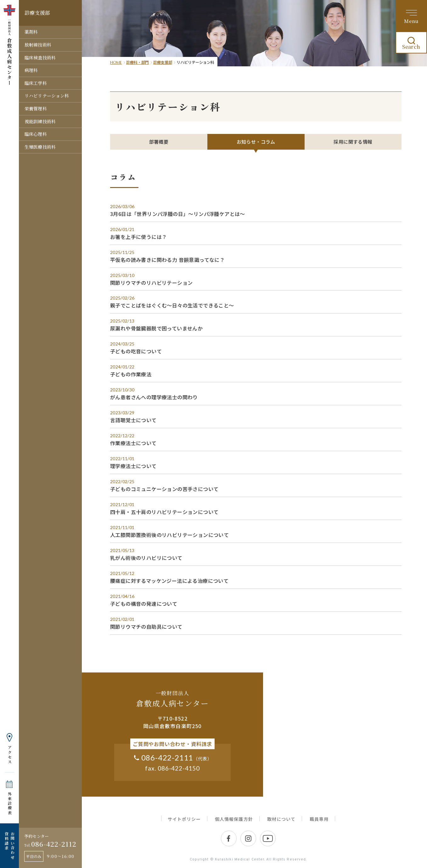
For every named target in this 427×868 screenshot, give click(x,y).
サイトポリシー (184, 819)
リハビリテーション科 (47, 96)
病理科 (31, 70)
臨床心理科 (36, 134)
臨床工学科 (36, 83)
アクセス (10, 755)
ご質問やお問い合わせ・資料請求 (172, 744)
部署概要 (159, 142)
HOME (116, 62)
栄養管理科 (36, 108)
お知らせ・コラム (256, 142)
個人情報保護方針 (234, 819)
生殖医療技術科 (40, 147)
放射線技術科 (38, 45)
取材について (281, 819)
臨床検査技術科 (40, 58)
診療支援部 (163, 62)
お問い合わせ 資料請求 (9, 846)
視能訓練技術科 (40, 121)
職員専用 (319, 819)
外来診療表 (10, 803)
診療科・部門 (138, 62)
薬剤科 (31, 32)
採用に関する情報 (353, 142)
